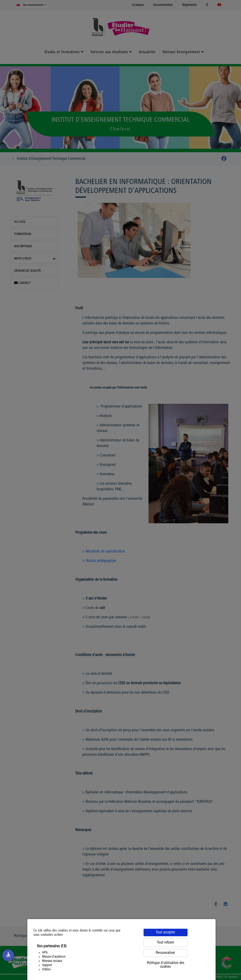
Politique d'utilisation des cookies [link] (166, 965)
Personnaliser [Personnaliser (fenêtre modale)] (165, 953)
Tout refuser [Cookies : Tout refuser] (166, 943)
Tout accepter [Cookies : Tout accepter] (165, 932)
